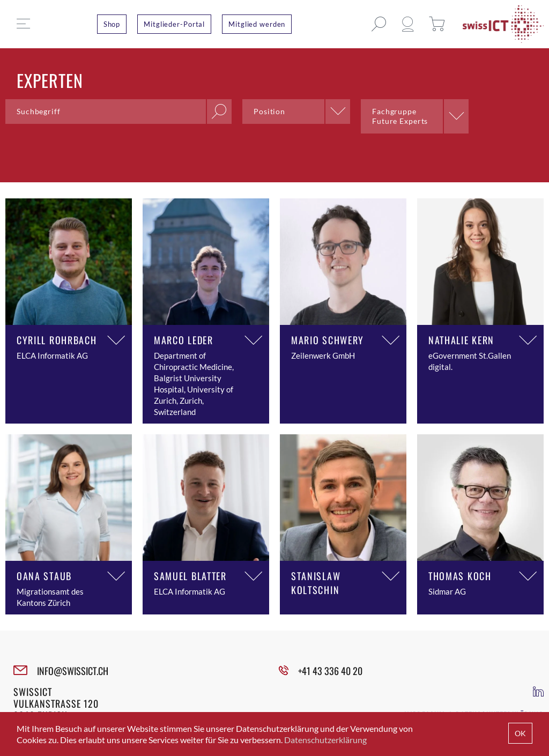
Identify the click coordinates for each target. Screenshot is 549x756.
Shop (112, 24)
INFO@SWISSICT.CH (73, 671)
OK (520, 733)
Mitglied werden (257, 24)
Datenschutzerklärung (325, 740)
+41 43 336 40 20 (330, 671)
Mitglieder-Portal (174, 24)
